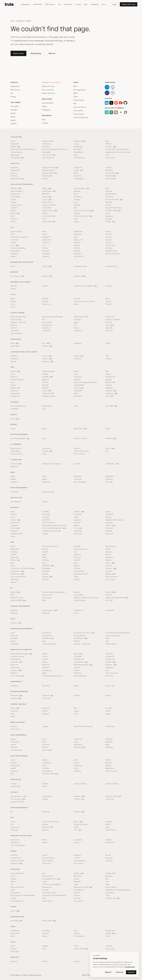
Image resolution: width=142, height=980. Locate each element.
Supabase (109, 216)
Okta (107, 827)
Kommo (45, 382)
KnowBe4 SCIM (48, 638)
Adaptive (16, 188)
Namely (77, 566)
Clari (76, 760)
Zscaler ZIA (110, 799)
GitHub (13, 301)
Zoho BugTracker (17, 901)
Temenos (80, 276)
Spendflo (14, 110)
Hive (107, 881)
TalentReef (46, 254)
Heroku (108, 205)
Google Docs (47, 635)
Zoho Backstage (48, 492)
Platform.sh (46, 304)
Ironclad (77, 464)
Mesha (13, 117)
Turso (44, 409)
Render (76, 304)
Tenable (79, 799)
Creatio (13, 199)
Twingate (109, 219)
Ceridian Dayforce (81, 549)
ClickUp (13, 879)
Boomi (76, 194)
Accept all (131, 972)
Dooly (44, 742)
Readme (77, 641)
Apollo (13, 760)
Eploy (76, 237)
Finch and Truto (48, 90)
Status (44, 106)
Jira (12, 884)
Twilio (76, 219)
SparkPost (46, 482)
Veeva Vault (15, 346)
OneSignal (78, 479)
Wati (107, 670)
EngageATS (46, 237)
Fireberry (14, 377)
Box (44, 319)
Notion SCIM (49, 921)
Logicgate (78, 343)
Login (114, 4)
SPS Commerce (111, 771)
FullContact (78, 765)
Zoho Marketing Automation (53, 676)
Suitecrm (111, 391)
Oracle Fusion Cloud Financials (118, 149)
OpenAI (13, 361)
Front (13, 517)
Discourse (14, 635)
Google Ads (110, 659)
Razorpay (46, 714)
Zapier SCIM (49, 222)
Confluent (109, 197)
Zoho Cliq (109, 600)
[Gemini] (121, 112)
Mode (76, 173)
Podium (111, 525)
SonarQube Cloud (49, 216)
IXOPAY (45, 711)
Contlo (45, 656)
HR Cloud (77, 557)
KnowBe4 (14, 638)
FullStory (109, 167)
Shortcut (77, 893)
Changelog (95, 4)
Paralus (77, 328)
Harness (45, 301)
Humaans (46, 560)
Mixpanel (14, 173)
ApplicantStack (16, 231)
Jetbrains (14, 208)
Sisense (45, 178)
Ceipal (45, 234)
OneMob (45, 933)
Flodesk (45, 659)
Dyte (76, 931)
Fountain (109, 237)
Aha (44, 873)
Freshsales (78, 377)
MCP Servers (50, 4)
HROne (15, 560)
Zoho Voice (15, 951)
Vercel (13, 307)
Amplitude (14, 167)
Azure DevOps (48, 876)
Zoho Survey (79, 863)
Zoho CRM (109, 396)
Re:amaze (109, 528)
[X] (111, 103)
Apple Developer (17, 191)
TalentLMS (14, 644)
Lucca (13, 566)
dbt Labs (14, 286)
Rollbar (45, 213)
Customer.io (110, 656)
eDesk (108, 511)
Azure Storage (16, 319)
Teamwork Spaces (49, 644)
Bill (12, 812)
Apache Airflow (82, 188)
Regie (107, 744)
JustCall (108, 946)
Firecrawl (109, 202)
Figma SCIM (81, 429)
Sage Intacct (15, 155)
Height (45, 881)
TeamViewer (110, 726)
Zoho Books (17, 158)
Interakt (77, 961)
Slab (107, 641)
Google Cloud (16, 205)
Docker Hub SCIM (114, 200)
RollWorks (78, 771)
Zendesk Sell (15, 396)
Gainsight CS (110, 377)
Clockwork (78, 234)
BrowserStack (111, 194)
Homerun (109, 240)
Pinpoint (45, 248)
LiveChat (109, 595)
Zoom (108, 936)
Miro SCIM (17, 921)
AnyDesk (14, 726)
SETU (76, 714)
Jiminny (108, 359)
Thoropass (15, 106)
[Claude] (116, 112)
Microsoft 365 (48, 827)
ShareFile (109, 328)
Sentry (108, 213)
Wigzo (44, 673)
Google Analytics (49, 170)
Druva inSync (47, 322)
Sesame (48, 577)
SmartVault (46, 330)
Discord (111, 592)
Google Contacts (17, 380)
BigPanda (14, 610)
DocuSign (77, 319)
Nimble (13, 385)
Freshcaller (46, 514)
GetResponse (79, 659)
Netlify (13, 210)
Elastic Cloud (47, 202)
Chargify (109, 840)
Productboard (79, 890)
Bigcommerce (16, 448)
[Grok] (125, 112)
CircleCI (77, 299)
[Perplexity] (111, 112)
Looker (79, 170)
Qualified (46, 667)
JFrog (13, 304)
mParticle (111, 665)
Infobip (45, 961)
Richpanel (14, 531)
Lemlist (13, 744)
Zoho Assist (15, 729)
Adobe (47, 188)
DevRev (77, 879)
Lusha (76, 768)
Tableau (14, 289)
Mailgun (13, 479)
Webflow (14, 673)
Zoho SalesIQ (47, 750)
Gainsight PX (15, 170)
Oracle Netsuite (16, 152)
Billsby (44, 840)
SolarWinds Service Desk (51, 531)
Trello (108, 895)
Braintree (109, 708)
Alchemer (14, 855)
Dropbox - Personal (18, 322)
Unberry (13, 256)
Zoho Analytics (111, 178)
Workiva (48, 346)
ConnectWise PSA (51, 879)
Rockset (111, 176)
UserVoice (17, 863)
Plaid (46, 152)
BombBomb (15, 931)
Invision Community (113, 635)
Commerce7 (47, 448)
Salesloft (14, 747)
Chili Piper (109, 739)
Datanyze (109, 763)
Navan (15, 911)
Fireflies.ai (78, 359)
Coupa (76, 144)
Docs (104, 4)
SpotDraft (14, 466)
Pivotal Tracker (111, 887)
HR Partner (109, 557)
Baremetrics (15, 840)
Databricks (78, 167)
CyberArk (48, 695)
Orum (44, 949)
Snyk (12, 216)
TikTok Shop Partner (81, 451)
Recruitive (46, 251)
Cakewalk (46, 812)
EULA (75, 86)
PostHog (14, 176)
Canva (13, 428)
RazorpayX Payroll (81, 574)
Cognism (14, 763)
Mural (107, 638)
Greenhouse (47, 240)
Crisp (12, 511)
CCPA (75, 97)
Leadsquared (81, 662)
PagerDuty (46, 613)
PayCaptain (46, 568)
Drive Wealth (18, 276)
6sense (13, 739)
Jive (75, 325)
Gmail (44, 476)
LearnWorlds (81, 638)
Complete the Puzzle (51, 82)
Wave (76, 155)
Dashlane (77, 695)
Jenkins (108, 301)
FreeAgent (46, 147)
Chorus (79, 356)
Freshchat (78, 514)
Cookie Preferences (81, 117)
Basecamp (78, 876)
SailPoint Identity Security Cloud (87, 598)
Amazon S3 (110, 317)
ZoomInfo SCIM (50, 774)
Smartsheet (110, 893)
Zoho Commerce (112, 673)
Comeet (108, 234)
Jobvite (108, 242)
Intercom (77, 522)
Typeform (109, 861)
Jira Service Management (52, 884)
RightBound (110, 768)
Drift (107, 356)
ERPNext (109, 144)
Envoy (76, 202)
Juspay (77, 711)
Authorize (46, 708)
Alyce (44, 739)
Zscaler (111, 222)
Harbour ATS (79, 240)
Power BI (109, 286)
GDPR (75, 93)
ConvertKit (78, 656)
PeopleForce (18, 571)
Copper (108, 374)
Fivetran (45, 286)
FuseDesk (46, 517)
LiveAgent (14, 525)
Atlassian (77, 191)
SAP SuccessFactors (18, 577)
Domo (44, 765)
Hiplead (108, 765)
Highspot (109, 742)
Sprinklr (77, 670)
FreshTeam (15, 240)
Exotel (76, 946)
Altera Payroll (110, 546)
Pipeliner (45, 388)
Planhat (79, 388)
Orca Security (18, 799)
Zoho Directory (111, 830)
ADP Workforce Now (50, 546)
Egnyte (76, 322)
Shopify (47, 451)
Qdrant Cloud (47, 406)
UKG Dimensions (112, 577)
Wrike (44, 898)
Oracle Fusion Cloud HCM (23, 568)
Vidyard (111, 933)
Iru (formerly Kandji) (20, 438)
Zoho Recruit (79, 256)
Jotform (77, 858)
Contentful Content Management (118, 633)
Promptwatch (47, 176)
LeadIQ (13, 768)
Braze (78, 654)
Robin (44, 786)
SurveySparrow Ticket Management (24, 895)
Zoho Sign (109, 330)
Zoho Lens (109, 534)
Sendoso (16, 670)
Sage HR (77, 251)
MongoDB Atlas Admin (114, 208)
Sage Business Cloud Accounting (118, 152)
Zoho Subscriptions (18, 845)
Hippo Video (15, 933)
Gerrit (108, 299)
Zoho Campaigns (80, 482)
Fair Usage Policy (80, 90)
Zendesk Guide (111, 644)
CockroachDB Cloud (18, 406)
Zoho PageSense (80, 676)
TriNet (76, 577)
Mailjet (45, 479)
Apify (107, 188)
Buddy (13, 299)
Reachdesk (78, 744)
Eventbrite (14, 492)
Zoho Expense (79, 158)
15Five (13, 546)
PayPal (108, 711)
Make (107, 884)
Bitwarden (17, 695)
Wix (107, 451)
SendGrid (14, 482)
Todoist (77, 895)
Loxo (44, 245)
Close (76, 374)
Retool (15, 213)
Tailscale (14, 219)
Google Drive (47, 325)
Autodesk (109, 191)
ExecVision (14, 359)
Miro (75, 208)
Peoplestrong (79, 571)
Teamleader (15, 393)
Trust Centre (78, 110)
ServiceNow (15, 893)
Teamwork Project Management (54, 895)
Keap (12, 382)
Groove (16, 520)
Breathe (45, 549)
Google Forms (16, 858)
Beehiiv (45, 654)
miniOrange (47, 598)
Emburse (79, 812)
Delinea (77, 592)
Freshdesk (109, 514)
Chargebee (78, 840)
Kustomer (109, 522)
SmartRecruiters (111, 251)
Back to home (18, 53)
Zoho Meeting (79, 936)
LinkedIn (111, 662)
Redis (76, 406)
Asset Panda (49, 191)
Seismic (45, 747)
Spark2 (13, 120)
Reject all (108, 972)
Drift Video (46, 931)
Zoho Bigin (78, 396)
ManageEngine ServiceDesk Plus (54, 525)
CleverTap (109, 654)
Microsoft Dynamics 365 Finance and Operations (55, 149)
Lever (15, 245)
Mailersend (109, 476)
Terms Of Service (80, 107)
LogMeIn (45, 726)
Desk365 (46, 511)
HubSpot (77, 380)
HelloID (108, 824)
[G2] (116, 103)
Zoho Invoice (110, 158)
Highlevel (46, 380)
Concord (16, 464)
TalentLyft (14, 254)
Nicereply (109, 858)
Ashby (44, 231)
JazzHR (13, 242)
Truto (44, 219)
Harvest (108, 554)
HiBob (44, 557)
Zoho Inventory (79, 454)
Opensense (15, 667)
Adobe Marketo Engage (22, 654)
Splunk (76, 686)
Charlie (108, 549)
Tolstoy (77, 933)
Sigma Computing (17, 178)
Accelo (16, 371)
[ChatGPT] (107, 112)
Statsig (45, 502)
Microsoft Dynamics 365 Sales (85, 382)
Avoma (47, 356)
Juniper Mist (47, 208)
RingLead (14, 771)
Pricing (78, 4)
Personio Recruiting (18, 248)
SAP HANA (112, 406)
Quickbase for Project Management (118, 890)
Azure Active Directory (51, 822)
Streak (47, 391)
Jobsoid (77, 242)
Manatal (77, 245)
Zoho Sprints (79, 901)
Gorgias (108, 517)
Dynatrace (14, 686)
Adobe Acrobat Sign (18, 317)
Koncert (13, 949)
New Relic (46, 686)
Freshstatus (110, 610)
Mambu (47, 276)
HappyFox (77, 520)
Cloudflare (78, 197)
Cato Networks (19, 796)
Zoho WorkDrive (17, 333)
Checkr (47, 266)
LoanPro (111, 147)
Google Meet (110, 931)
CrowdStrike (47, 796)
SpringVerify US (111, 266)
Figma (44, 428)
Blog (86, 4)
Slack (44, 600)
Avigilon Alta (15, 194)
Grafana (77, 205)
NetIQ (76, 827)
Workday (45, 579)
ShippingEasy (15, 451)
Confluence (47, 633)
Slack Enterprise (80, 600)
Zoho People (110, 579)
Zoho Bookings (16, 750)
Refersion (77, 448)
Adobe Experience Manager (52, 317)
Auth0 (13, 822)
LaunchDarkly (16, 502)
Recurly (77, 842)
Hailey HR (77, 554)
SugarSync (78, 330)
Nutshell (45, 385)
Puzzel (15, 528)
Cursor (47, 200)
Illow (46, 343)
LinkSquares (112, 464)
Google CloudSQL (49, 205)
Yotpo (44, 454)
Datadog (77, 199)
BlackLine (80, 141)
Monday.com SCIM (83, 887)
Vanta (108, 343)
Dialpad (45, 946)
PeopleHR (46, 571)
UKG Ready (15, 579)
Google (45, 824)
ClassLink (109, 822)
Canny (45, 855)
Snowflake (15, 409)
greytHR (13, 554)
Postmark (109, 479)
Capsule (45, 374)
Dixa (107, 879)
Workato (16, 623)
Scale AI (77, 213)
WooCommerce (17, 454)
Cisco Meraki (15, 197)
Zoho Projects (47, 901)
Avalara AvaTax (48, 141)
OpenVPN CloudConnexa (83, 726)
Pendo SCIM (112, 173)
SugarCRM (78, 391)
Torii (78, 830)
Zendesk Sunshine (49, 396)
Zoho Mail (109, 482)
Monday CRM (110, 382)
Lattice (110, 563)
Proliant (45, 574)
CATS (13, 234)
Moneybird (78, 149)
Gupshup (14, 961)
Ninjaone (111, 438)
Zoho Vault (46, 698)
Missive (77, 525)
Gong (76, 742)
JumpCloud (15, 827)
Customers (68, 4)
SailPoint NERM (19, 600)
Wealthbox (112, 393)
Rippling (111, 574)
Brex (107, 141)
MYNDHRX (48, 566)
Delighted (77, 855)
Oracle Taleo (110, 245)
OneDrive (14, 328)
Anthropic (14, 356)
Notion (13, 641)
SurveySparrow (80, 861)
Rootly (76, 613)
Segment (77, 667)
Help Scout (15, 522)
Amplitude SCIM (50, 168)
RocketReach (47, 771)
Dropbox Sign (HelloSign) (52, 464)
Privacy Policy (78, 100)
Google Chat (47, 595)
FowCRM (48, 377)
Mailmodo (46, 665)
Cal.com (14, 784)
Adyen (15, 708)
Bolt (75, 708)
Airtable (79, 873)
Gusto (45, 554)
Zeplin (108, 428)
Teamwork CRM (48, 393)
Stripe (13, 716)
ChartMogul (15, 842)
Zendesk (45, 534)
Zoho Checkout (48, 158)
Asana (13, 876)
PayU (12, 714)
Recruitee (109, 248)
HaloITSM (46, 520)
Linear (76, 884)
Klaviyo (45, 662)
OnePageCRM (79, 385)
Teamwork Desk (17, 534)
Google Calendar (80, 784)
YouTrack (77, 898)
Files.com (14, 325)
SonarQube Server (83, 216)
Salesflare (109, 388)
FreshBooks (78, 147)
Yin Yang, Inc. (17, 975)
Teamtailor (78, 254)
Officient (109, 566)
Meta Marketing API (83, 665)
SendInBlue (110, 667)
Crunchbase (47, 763)
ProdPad (45, 890)
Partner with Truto (129, 4)
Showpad (80, 747)
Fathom (47, 359)
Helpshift (77, 881)
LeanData (46, 768)
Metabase (109, 170)
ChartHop (14, 552)
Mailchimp (78, 476)
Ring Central (110, 949)
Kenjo (44, 563)
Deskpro (79, 512)
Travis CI (109, 304)
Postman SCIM (113, 211)
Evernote (109, 322)
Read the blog (36, 53)
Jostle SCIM (78, 595)
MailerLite (14, 665)
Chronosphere (50, 610)
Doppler (13, 202)
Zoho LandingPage (18, 676)
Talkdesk (109, 531)
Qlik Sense (78, 176)
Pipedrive (109, 385)
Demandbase (15, 659)
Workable (46, 256)
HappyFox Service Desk (114, 520)
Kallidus (108, 560)
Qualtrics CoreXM (17, 861)
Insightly (108, 380)
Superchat (78, 531)
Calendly (45, 784)
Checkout (14, 711)
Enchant (14, 514)
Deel (75, 552)
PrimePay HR (18, 574)
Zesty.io (77, 221)
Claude (47, 197)
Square (108, 714)
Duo (12, 824)
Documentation (48, 103)
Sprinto (13, 113)
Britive (78, 822)
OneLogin (14, 830)
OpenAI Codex (50, 211)
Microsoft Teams (17, 598)
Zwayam (14, 582)
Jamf (44, 438)
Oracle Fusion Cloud (84, 211)
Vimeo (13, 936)
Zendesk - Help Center (82, 644)
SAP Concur (49, 155)
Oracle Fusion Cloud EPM (86, 286)
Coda (13, 633)
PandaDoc (46, 328)
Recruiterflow (16, 251)
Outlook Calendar (112, 784)
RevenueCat (110, 842)
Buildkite (45, 299)
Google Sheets (79, 635)
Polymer (77, 248)
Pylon (78, 528)
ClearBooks (47, 144)
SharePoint (15, 330)
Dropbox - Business (113, 319)
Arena (15, 419)
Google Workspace (81, 824)
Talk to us (52, 53)
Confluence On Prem (84, 633)
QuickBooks (78, 152)
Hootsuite (17, 662)
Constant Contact (17, 656)
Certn (13, 266)
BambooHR (15, 549)
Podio (13, 890)
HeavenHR (14, 557)
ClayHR (45, 552)
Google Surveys (48, 858)
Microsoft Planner (17, 887)
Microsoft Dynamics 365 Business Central (24, 149)
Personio (109, 571)
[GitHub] (125, 103)
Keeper (108, 695)
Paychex (77, 568)
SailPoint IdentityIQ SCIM (117, 598)
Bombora (46, 760)
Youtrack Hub (113, 898)
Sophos (45, 799)
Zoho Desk (78, 534)
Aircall (13, 946)
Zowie (13, 536)
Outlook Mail (15, 786)
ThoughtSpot (79, 178)
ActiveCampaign (48, 371)
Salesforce (15, 391)
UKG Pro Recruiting (113, 254)
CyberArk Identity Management (54, 592)
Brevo (13, 374)
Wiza (12, 774)
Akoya (13, 141)
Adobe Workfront (17, 873)
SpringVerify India (80, 266)
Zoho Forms (47, 863)
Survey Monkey (48, 861)
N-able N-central (80, 438)
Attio (107, 371)
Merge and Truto (48, 86)
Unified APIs (38, 4)
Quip (44, 641)
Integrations (26, 4)
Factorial (109, 552)
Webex (45, 936)
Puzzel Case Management (54, 528)
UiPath (13, 221)
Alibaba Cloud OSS (81, 317)
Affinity (76, 371)
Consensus (15, 742)
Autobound (78, 739)
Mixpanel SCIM (50, 173)
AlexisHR (77, 546)
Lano (76, 563)
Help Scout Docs (49, 522)
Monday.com (47, 887)
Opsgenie (14, 613)
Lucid (110, 325)
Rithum (110, 448)
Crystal (76, 763)
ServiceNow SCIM (49, 893)
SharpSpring (47, 670)
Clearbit (108, 760)
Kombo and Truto (49, 93)
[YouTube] (121, 103)
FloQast (16, 147)
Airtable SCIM (110, 873)
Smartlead (109, 747)
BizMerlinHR (78, 231)
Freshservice (79, 610)
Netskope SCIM (114, 796)
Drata (15, 343)
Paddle (45, 842)
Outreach (46, 744)
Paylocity (111, 568)
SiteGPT (14, 124)
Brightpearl (15, 144)
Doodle (108, 855)
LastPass (16, 698)
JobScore (46, 242)
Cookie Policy (78, 114)
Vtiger (76, 393)
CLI (60, 4)
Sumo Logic (110, 686)
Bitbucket (109, 876)
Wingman (48, 361)
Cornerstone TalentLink (19, 237)
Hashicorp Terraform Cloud (84, 301)
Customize (119, 972)
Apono (15, 592)
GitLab (13, 881)
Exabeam (80, 796)
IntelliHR (77, 560)
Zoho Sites (109, 676)
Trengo (13, 898)
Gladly (76, 517)
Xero (107, 155)
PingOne (45, 830)
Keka (12, 563)
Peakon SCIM (81, 949)
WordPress (78, 673)
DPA (75, 104)
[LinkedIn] (107, 103)
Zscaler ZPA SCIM (17, 802)
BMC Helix (46, 194)
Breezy (108, 231)
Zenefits (77, 579)
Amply (13, 476)
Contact (45, 123)
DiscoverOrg (15, 765)
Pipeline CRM (15, 388)
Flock (13, 595)
